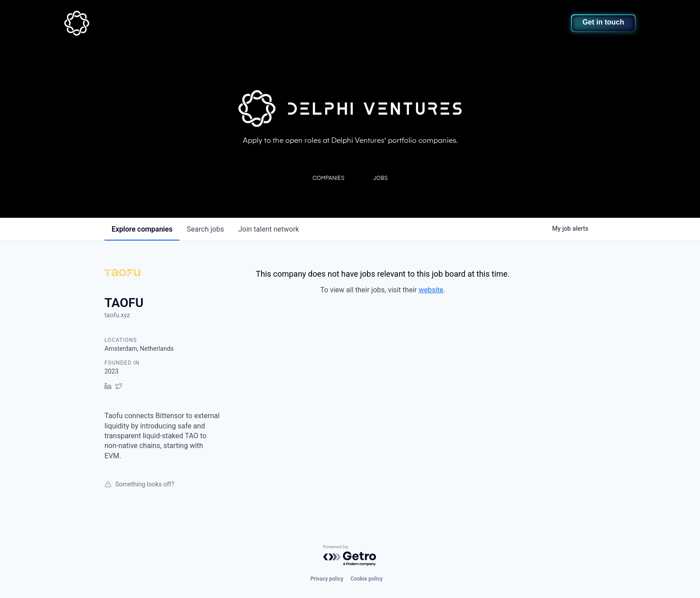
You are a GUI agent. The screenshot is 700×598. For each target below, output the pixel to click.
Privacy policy (327, 579)
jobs (205, 229)
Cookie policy (367, 579)
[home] (121, 23)
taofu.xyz (117, 315)
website (431, 290)
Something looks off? (139, 484)
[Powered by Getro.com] (350, 556)
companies (142, 229)
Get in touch (603, 22)
